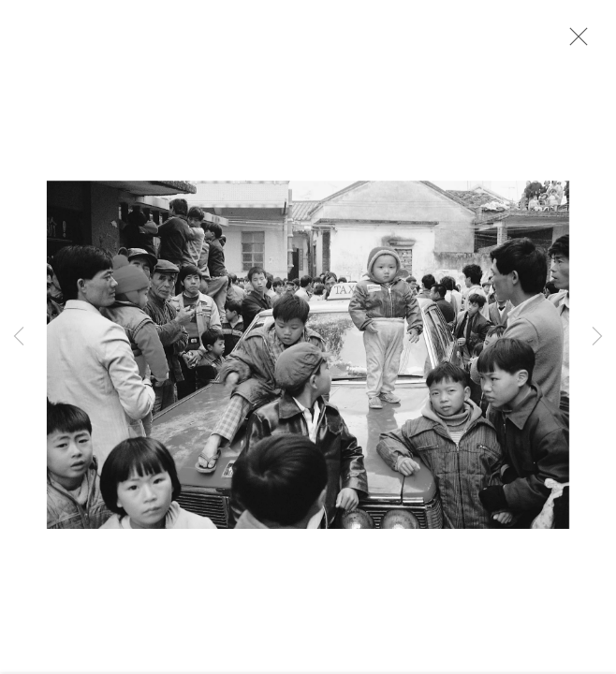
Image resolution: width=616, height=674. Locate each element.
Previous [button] (19, 337)
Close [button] (574, 42)
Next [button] (597, 337)
